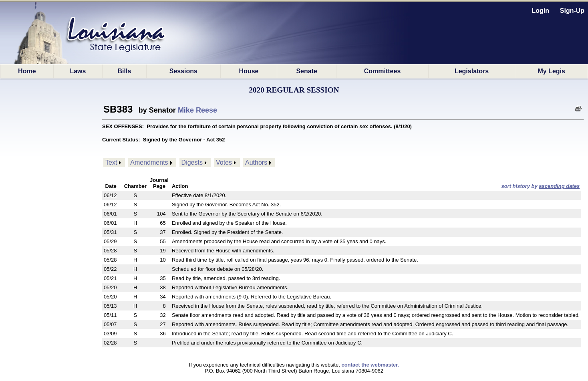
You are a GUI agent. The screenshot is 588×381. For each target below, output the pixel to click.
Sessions (183, 71)
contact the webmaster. (370, 365)
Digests (192, 162)
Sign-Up (572, 11)
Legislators (472, 71)
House (249, 71)
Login (541, 11)
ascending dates (559, 186)
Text (111, 162)
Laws (78, 71)
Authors (256, 162)
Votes (224, 162)
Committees (383, 71)
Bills (125, 71)
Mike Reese (197, 110)
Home (27, 71)
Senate (306, 71)
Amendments (149, 162)
